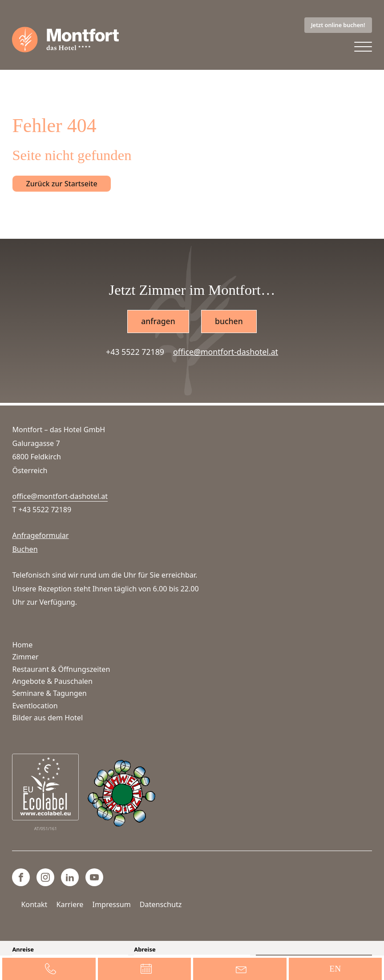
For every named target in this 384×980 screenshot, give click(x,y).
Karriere (70, 904)
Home (22, 645)
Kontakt (34, 904)
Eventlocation (35, 706)
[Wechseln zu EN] (335, 969)
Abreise (145, 950)
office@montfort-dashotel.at (226, 353)
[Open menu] (363, 48)
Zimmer (25, 657)
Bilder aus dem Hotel (47, 718)
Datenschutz (161, 904)
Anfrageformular (40, 536)
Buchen (25, 550)
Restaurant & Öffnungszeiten (61, 669)
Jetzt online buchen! (338, 25)
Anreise (23, 950)
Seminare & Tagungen (49, 694)
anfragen (158, 322)
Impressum (111, 904)
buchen (229, 322)
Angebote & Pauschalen (52, 681)
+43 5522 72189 (135, 353)
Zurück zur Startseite (61, 184)
